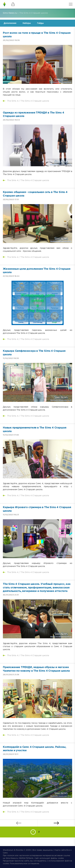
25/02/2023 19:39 (11, 40)
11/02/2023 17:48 (11, 435)
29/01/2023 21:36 (11, 675)
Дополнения (10, 23)
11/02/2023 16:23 (11, 515)
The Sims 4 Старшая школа (35, 101)
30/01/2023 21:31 (11, 595)
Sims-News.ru (12, 858)
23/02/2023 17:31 (11, 200)
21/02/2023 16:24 (11, 276)
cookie (61, 858)
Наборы (27, 23)
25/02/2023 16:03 (11, 120)
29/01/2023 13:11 (11, 754)
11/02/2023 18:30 (11, 358)
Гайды (40, 23)
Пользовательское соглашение (24, 864)
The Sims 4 (13, 101)
